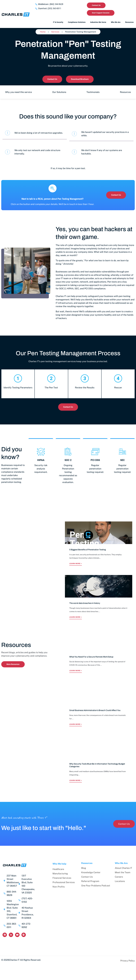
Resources (129, 22)
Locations (120, 881)
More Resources (13, 664)
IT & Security (58, 22)
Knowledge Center (91, 872)
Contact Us (87, 877)
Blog (84, 868)
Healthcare (58, 869)
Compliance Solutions (77, 22)
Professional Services (64, 882)
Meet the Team (123, 872)
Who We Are (116, 22)
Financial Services (62, 878)
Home (43, 32)
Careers (119, 877)
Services (55, 32)
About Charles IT (123, 868)
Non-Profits (59, 887)
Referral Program (90, 881)
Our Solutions (59, 92)
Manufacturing (60, 874)
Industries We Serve (98, 22)
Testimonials (93, 92)
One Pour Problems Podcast (96, 886)
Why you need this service (18, 92)
